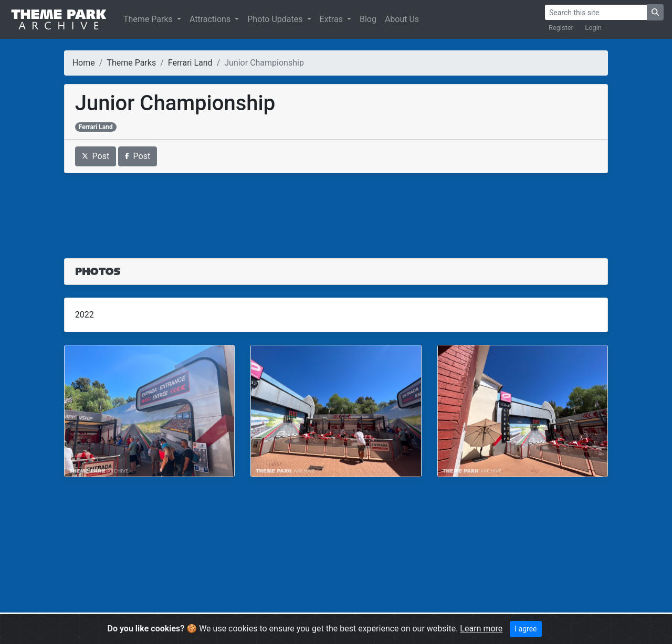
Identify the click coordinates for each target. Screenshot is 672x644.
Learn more (481, 629)
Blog (368, 19)
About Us (402, 19)
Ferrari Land (190, 63)
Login (593, 28)
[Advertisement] (336, 209)
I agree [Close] (526, 629)
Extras (332, 19)
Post (96, 156)
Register (561, 28)
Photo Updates (276, 19)
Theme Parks (149, 19)
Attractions (211, 19)
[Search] (596, 12)
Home (84, 63)
